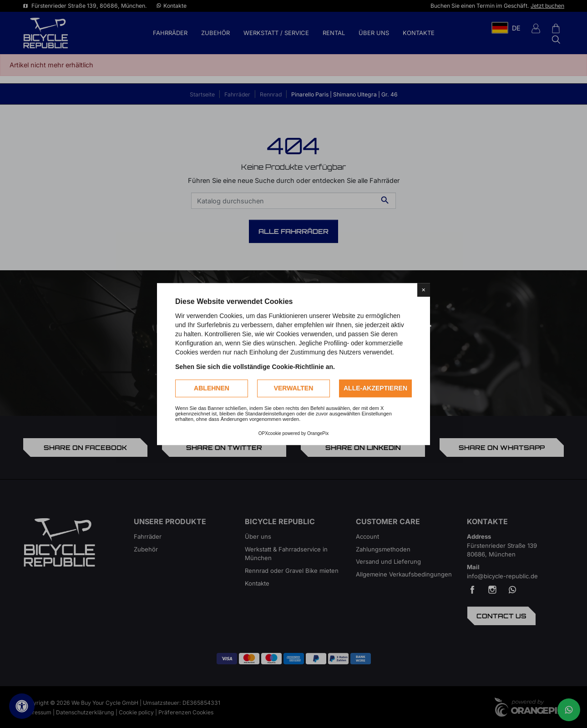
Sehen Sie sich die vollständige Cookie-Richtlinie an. (255, 367)
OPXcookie (270, 433)
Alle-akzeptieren (375, 388)
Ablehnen (212, 388)
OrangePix (318, 433)
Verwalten (294, 388)
